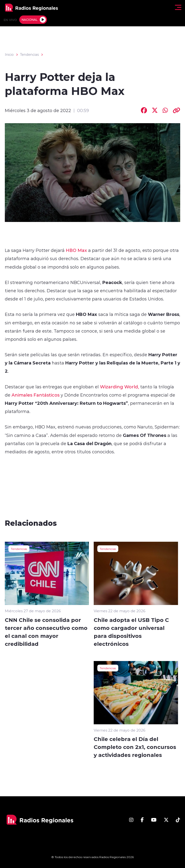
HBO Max (77, 250)
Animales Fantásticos (36, 395)
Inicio (9, 55)
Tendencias (29, 55)
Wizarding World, (119, 387)
